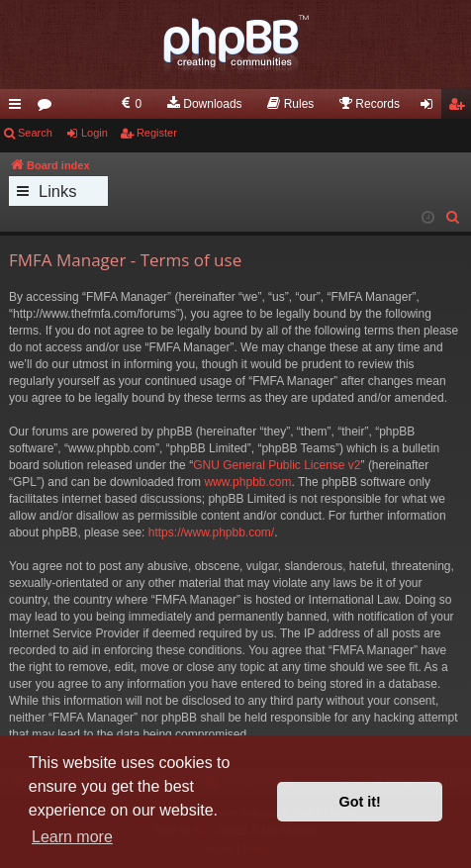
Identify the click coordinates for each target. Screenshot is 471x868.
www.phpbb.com (247, 482)
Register (157, 133)
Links (58, 191)
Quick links (19, 108)
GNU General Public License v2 (277, 465)
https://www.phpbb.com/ (211, 532)
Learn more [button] (72, 837)
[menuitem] (130, 104)
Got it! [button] (360, 802)
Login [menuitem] (431, 108)
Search (35, 133)
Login (94, 133)
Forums (48, 108)
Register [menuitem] (461, 108)
